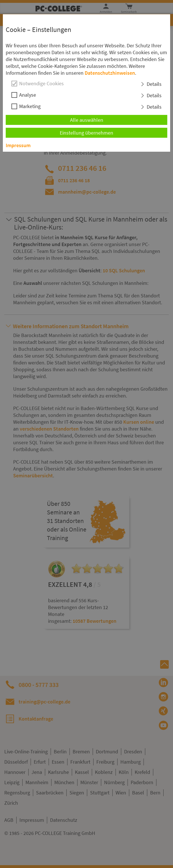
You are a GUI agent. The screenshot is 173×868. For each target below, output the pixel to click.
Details (154, 84)
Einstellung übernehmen (87, 133)
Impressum (18, 145)
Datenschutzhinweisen (110, 73)
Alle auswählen (87, 120)
